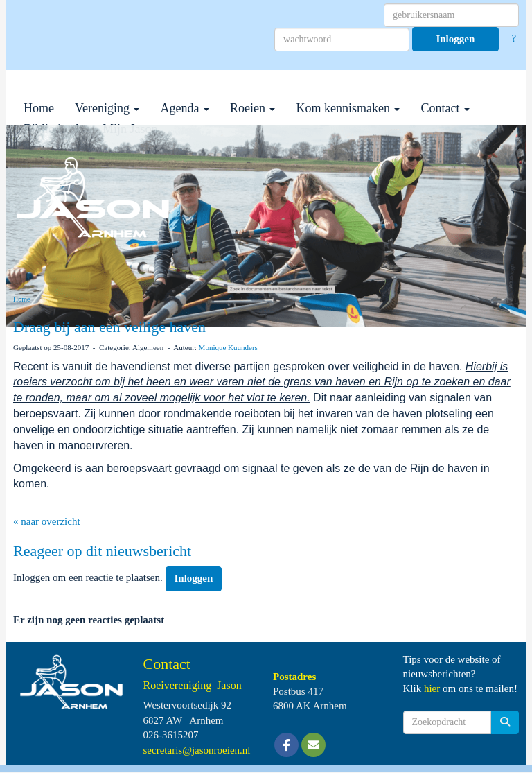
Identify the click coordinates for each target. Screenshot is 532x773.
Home (39, 108)
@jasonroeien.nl (197, 750)
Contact (445, 108)
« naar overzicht (47, 521)
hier (432, 688)
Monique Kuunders (228, 347)
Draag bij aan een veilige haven (109, 327)
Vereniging (107, 108)
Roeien (253, 108)
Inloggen (455, 39)
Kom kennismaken (348, 108)
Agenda (184, 108)
